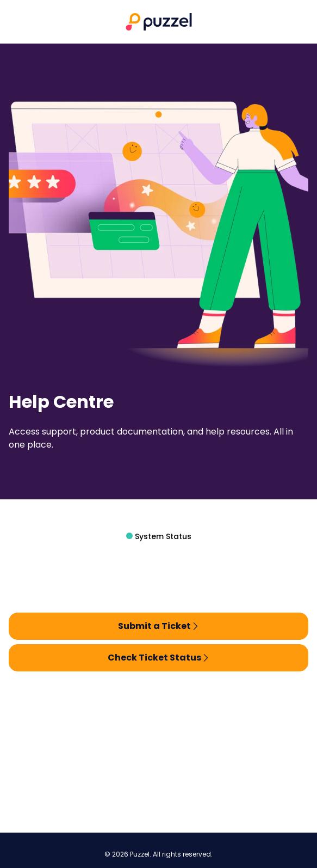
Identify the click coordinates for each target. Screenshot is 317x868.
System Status (162, 536)
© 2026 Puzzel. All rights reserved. (158, 854)
